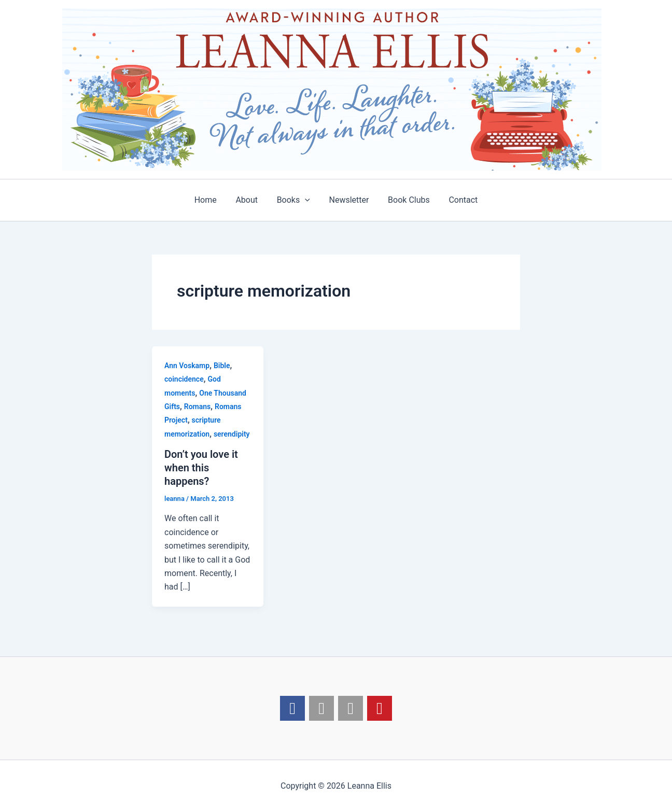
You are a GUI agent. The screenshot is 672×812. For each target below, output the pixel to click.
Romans (198, 407)
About (250, 200)
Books (295, 200)
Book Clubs (405, 200)
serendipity (232, 434)
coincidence (184, 379)
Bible (222, 366)
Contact (457, 200)
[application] (306, 200)
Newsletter (348, 200)
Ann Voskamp (187, 366)
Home (211, 200)
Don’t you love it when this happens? (201, 468)
